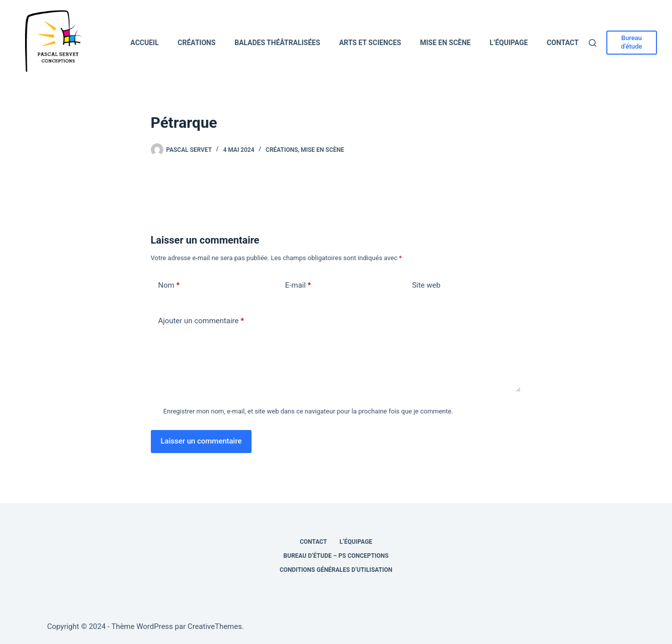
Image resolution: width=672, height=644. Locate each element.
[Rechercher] (593, 43)
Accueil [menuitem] (144, 43)
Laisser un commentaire (201, 441)
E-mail (298, 285)
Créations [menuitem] (197, 43)
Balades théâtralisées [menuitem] (277, 43)
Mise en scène (322, 150)
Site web (426, 285)
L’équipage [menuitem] (509, 43)
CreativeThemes (215, 626)
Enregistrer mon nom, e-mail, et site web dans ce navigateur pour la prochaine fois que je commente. (308, 411)
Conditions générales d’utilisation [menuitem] (336, 570)
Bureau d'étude (631, 42)
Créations (282, 150)
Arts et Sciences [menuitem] (370, 43)
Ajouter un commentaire (201, 321)
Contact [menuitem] (563, 43)
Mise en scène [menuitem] (445, 43)
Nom (169, 285)
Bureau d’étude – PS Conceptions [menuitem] (336, 556)
